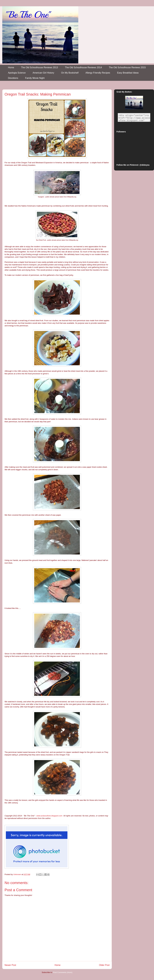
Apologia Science (17, 73)
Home (11, 67)
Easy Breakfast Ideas (128, 73)
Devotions (13, 78)
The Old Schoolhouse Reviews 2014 (83, 67)
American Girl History (43, 73)
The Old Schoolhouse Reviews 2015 (127, 67)
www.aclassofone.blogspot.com (49, 816)
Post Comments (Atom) (63, 972)
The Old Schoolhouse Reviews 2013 (40, 67)
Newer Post (10, 965)
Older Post (104, 965)
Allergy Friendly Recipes (98, 73)
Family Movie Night (35, 78)
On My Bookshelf (70, 73)
